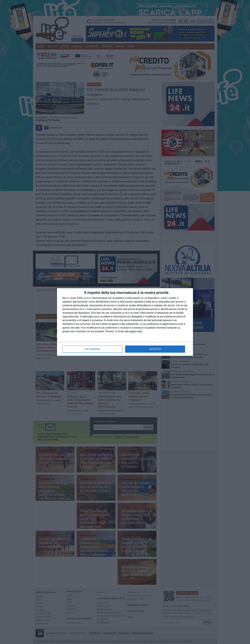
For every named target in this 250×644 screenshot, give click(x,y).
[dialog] (125, 322)
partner (87, 298)
